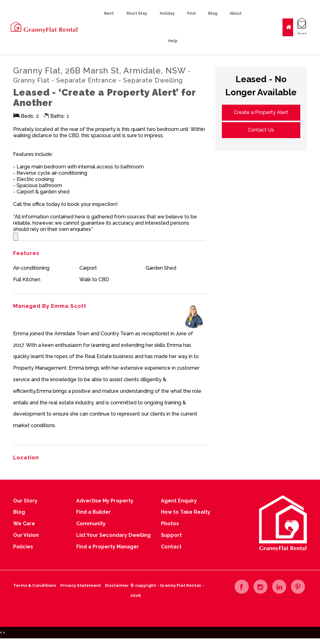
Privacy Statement (81, 585)
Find (191, 13)
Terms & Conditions (35, 585)
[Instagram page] (260, 587)
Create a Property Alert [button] (261, 112)
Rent (109, 13)
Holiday (167, 13)
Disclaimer (117, 585)
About (236, 13)
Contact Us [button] (261, 130)
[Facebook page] (242, 587)
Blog (213, 13)
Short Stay (137, 13)
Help (173, 41)
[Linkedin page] (279, 587)
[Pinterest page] (298, 587)
